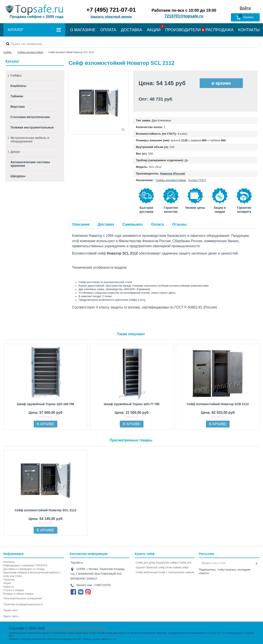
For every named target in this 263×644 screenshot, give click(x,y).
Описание (81, 224)
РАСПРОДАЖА (219, 30)
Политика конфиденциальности (23, 604)
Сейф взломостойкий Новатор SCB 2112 (218, 404)
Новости (8, 587)
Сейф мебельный (147, 572)
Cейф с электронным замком (176, 572)
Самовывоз (133, 224)
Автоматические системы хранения (30, 164)
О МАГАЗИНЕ (83, 30)
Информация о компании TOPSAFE (25, 565)
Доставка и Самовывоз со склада (24, 569)
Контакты (9, 562)
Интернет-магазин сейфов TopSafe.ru (76, 628)
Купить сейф (145, 554)
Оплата (158, 224)
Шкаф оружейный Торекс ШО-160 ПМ (45, 404)
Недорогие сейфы (167, 563)
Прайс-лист (11, 610)
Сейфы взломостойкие (171, 180)
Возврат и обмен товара (18, 594)
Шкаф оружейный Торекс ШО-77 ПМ (132, 404)
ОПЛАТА (108, 30)
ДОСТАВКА (131, 30)
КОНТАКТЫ (249, 30)
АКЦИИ (154, 30)
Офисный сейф (155, 567)
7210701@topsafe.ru (184, 16)
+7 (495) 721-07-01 (111, 10)
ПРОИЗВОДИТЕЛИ (183, 30)
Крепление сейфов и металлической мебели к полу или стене (32, 574)
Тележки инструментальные (32, 127)
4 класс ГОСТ (197, 180)
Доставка (106, 224)
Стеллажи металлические (30, 117)
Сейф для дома (145, 563)
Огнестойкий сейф (177, 567)
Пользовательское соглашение (23, 598)
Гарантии (9, 580)
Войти (245, 8)
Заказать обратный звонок (111, 17)
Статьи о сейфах (14, 590)
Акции (7, 583)
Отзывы (179, 224)
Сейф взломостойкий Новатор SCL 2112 (45, 510)
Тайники (17, 96)
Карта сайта (11, 616)
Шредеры (18, 176)
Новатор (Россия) (173, 173)
